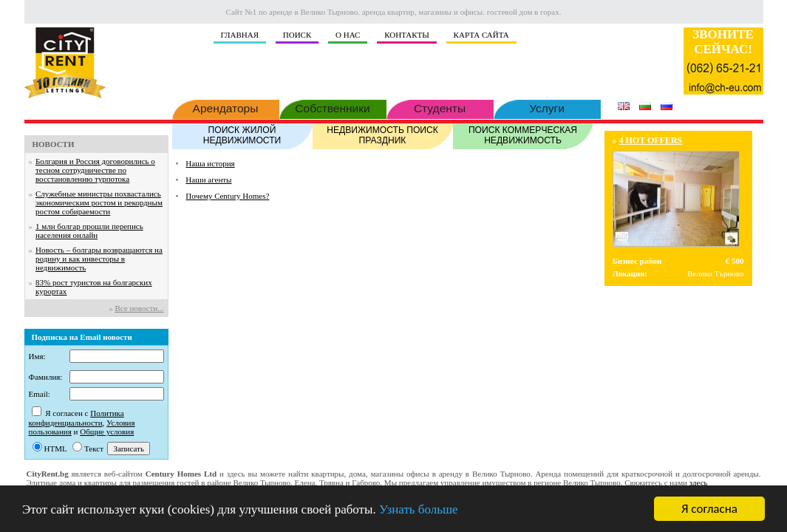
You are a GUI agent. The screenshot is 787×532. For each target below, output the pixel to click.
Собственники (333, 107)
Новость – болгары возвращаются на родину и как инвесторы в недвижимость (99, 259)
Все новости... (139, 308)
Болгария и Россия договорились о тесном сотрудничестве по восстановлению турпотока (95, 170)
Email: (40, 394)
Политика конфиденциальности (76, 418)
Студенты (440, 107)
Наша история (210, 163)
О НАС (348, 35)
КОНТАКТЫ (407, 35)
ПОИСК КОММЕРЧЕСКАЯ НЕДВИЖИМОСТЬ (523, 134)
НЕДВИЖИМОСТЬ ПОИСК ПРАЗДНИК (383, 134)
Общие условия (107, 432)
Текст (94, 449)
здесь (699, 482)
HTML (56, 449)
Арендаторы (226, 107)
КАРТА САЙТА (481, 35)
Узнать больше (419, 510)
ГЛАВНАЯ (240, 35)
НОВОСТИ (54, 144)
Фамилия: (46, 377)
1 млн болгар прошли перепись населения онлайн (89, 231)
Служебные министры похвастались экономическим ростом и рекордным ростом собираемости (99, 202)
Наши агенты (208, 180)
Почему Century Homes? (227, 196)
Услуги (547, 107)
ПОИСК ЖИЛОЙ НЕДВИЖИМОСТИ (242, 134)
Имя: (37, 356)
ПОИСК (297, 35)
